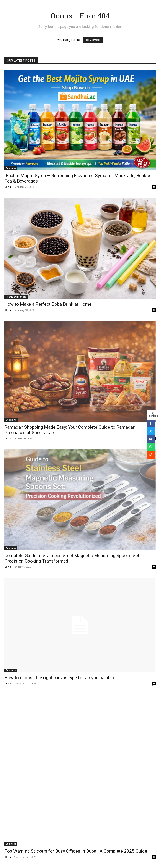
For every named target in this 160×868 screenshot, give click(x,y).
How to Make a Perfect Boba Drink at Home (48, 304)
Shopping (11, 420)
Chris (8, 187)
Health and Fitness (16, 297)
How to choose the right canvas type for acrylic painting (60, 678)
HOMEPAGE (93, 40)
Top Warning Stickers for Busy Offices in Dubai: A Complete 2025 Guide (76, 851)
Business (11, 168)
